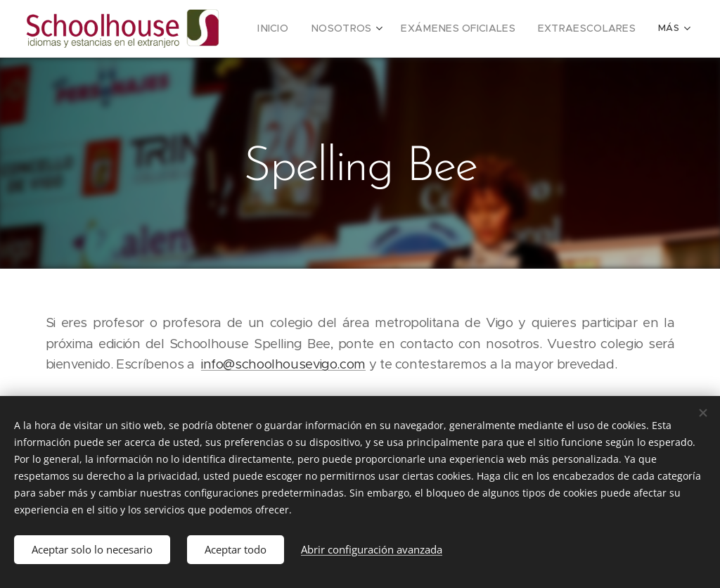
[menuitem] (302, 29)
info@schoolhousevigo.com (283, 364)
